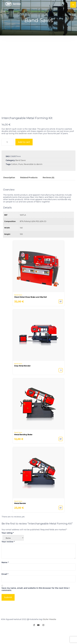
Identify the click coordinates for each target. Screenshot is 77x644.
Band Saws (20, 173)
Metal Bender (20, 516)
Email (5, 587)
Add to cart (24, 155)
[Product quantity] (8, 155)
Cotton (14, 177)
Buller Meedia (50, 632)
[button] (61, 314)
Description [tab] (9, 190)
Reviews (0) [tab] (48, 190)
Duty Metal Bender (22, 379)
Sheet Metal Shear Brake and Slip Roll (30, 310)
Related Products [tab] (29, 190)
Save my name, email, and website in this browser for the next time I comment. (35, 602)
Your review (8, 554)
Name (5, 575)
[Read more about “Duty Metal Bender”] (61, 383)
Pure (21, 177)
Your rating (8, 546)
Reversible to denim (33, 177)
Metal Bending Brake (23, 447)
